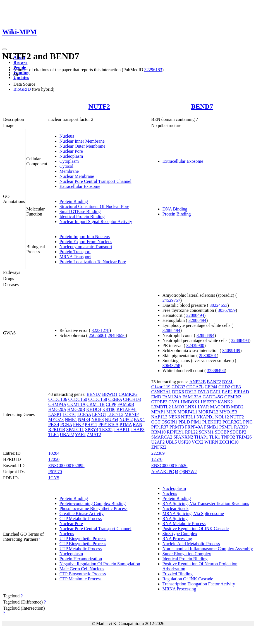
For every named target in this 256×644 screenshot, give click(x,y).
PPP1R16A (108, 424)
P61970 (55, 472)
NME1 (71, 419)
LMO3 (178, 407)
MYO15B (228, 412)
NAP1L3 (159, 417)
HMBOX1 (190, 402)
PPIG (248, 422)
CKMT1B (96, 404)
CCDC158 (98, 399)
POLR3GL (232, 422)
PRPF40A (194, 427)
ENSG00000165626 (169, 465)
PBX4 (54, 424)
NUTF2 (99, 106)
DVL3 (203, 392)
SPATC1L (75, 429)
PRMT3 (177, 427)
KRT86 (109, 409)
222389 (158, 453)
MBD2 (237, 407)
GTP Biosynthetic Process (83, 544)
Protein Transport (75, 252)
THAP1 (201, 437)
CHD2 (224, 387)
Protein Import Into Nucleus (85, 237)
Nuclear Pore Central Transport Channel (95, 181)
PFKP (78, 424)
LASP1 (55, 414)
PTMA (126, 424)
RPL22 (191, 432)
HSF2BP (209, 402)
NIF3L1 (188, 417)
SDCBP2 (238, 432)
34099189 (231, 350)
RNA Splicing (175, 519)
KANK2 (225, 402)
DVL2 (191, 392)
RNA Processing (177, 539)
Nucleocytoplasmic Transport (86, 247)
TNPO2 (228, 437)
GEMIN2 (233, 397)
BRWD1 (110, 394)
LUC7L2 (115, 414)
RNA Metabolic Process (184, 524)
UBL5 (171, 442)
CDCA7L (195, 387)
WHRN (211, 442)
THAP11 (122, 429)
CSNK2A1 (161, 392)
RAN (138, 424)
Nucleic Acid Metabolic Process (191, 544)
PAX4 (139, 419)
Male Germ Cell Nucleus (82, 569)
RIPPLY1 (175, 432)
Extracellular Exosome (80, 186)
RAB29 (241, 427)
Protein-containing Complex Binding (93, 503)
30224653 (219, 305)
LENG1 (99, 414)
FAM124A (172, 397)
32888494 (195, 315)
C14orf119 (161, 387)
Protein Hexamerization (81, 559)
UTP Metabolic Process (81, 549)
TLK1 (215, 437)
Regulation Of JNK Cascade (188, 579)
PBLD (184, 422)
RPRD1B (57, 429)
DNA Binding (175, 209)
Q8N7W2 (188, 472)
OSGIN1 (169, 422)
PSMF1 (226, 427)
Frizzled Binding (178, 574)
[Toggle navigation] (4, 49)
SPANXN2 (183, 437)
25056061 (98, 335)
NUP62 (126, 419)
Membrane (69, 171)
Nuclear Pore (71, 151)
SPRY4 (92, 429)
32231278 (101, 330)
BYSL (228, 382)
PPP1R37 (160, 427)
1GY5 (54, 478)
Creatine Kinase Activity (82, 513)
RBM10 (159, 432)
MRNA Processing (179, 589)
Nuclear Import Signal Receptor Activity (96, 222)
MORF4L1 (187, 412)
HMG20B (76, 409)
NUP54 (112, 419)
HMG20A (57, 409)
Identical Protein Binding (82, 216)
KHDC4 (94, 409)
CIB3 (236, 387)
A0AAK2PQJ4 (165, 472)
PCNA (66, 424)
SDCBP (222, 432)
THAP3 (138, 429)
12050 (54, 459)
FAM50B (126, 404)
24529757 (171, 300)
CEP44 (211, 387)
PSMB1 (211, 427)
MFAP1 (158, 412)
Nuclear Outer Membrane (82, 146)
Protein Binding (74, 201)
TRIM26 (244, 437)
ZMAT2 (94, 434)
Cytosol (66, 166)
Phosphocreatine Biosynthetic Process (94, 508)
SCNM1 (206, 432)
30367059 (227, 310)
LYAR (203, 407)
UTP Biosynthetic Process (83, 539)
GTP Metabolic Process (81, 519)
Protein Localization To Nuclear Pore (93, 262)
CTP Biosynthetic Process (83, 574)
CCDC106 (58, 399)
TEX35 (106, 429)
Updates (21, 77)
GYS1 (174, 402)
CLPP (111, 404)
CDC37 (178, 387)
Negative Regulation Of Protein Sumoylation (100, 564)
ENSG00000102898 (66, 465)
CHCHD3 (132, 399)
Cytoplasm (69, 161)
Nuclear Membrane (77, 176)
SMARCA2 (162, 437)
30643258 (171, 366)
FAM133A (192, 397)
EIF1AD (241, 392)
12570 (157, 459)
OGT (156, 422)
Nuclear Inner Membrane (82, 141)
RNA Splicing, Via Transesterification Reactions (206, 503)
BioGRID (22, 89)
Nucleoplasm (71, 156)
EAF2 (227, 392)
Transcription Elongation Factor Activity (199, 584)
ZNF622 (159, 447)
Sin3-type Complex (180, 534)
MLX (171, 412)
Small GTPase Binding (80, 211)
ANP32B (198, 382)
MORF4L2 (208, 412)
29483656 (117, 335)
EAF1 (215, 392)
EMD (156, 397)
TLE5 (53, 434)
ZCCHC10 (229, 442)
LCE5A (84, 414)
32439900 (195, 345)
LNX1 (191, 407)
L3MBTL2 (161, 407)
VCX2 (198, 442)
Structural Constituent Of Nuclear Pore (94, 206)
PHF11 (91, 424)
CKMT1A (76, 404)
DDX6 (178, 392)
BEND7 (202, 106)
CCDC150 (78, 399)
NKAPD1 (205, 417)
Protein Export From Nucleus (86, 242)
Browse (20, 62)
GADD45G (213, 397)
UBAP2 (67, 434)
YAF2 (80, 434)
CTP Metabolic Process (81, 579)
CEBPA (115, 399)
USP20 (184, 442)
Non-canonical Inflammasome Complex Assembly (208, 549)
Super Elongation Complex (187, 554)
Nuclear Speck (176, 508)
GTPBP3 (159, 402)
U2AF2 (158, 442)
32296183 (153, 70)
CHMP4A (57, 404)
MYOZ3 (56, 419)
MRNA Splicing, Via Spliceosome (193, 513)
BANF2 (214, 382)
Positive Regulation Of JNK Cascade (196, 529)
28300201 (208, 355)
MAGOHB (220, 407)
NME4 (84, 419)
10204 (54, 453)
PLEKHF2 (212, 422)
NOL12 (222, 417)
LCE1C (69, 414)
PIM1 (196, 422)
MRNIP (131, 414)
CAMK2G (128, 394)
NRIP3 (97, 419)
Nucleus (67, 136)
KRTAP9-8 (126, 409)
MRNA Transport (75, 257)
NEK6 (174, 417)
